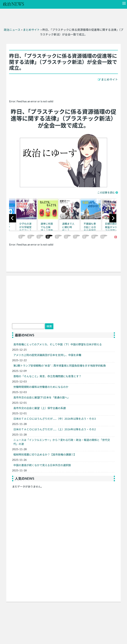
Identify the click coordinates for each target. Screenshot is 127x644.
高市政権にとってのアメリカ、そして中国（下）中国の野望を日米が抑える (58, 344)
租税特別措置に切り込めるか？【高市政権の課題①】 (45, 455)
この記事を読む (106, 193)
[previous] (13, 218)
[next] (113, 218)
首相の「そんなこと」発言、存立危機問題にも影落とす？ (47, 376)
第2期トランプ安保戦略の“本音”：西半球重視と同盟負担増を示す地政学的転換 (60, 366)
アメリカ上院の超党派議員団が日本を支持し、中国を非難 (47, 355)
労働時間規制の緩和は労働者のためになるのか (41, 387)
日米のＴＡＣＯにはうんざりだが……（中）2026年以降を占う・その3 (55, 419)
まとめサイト (110, 79)
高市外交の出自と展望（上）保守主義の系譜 (41, 408)
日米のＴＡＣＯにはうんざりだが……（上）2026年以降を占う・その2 (55, 429)
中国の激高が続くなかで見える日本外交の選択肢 (42, 465)
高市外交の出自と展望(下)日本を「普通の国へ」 (42, 397)
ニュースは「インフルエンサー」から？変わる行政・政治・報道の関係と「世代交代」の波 (62, 442)
